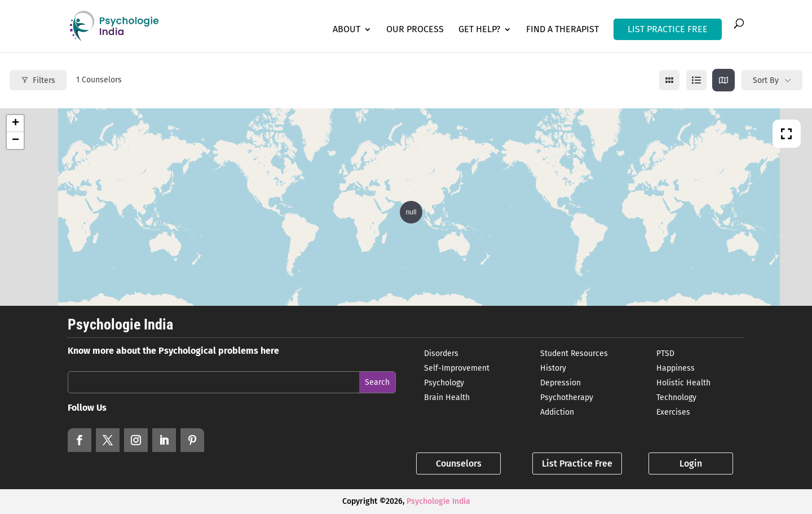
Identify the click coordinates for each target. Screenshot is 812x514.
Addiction (557, 412)
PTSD (665, 353)
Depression (561, 383)
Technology (676, 397)
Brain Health (447, 397)
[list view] (696, 80)
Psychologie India (438, 501)
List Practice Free (577, 464)
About (347, 30)
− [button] (16, 140)
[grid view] (669, 80)
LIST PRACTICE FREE (668, 29)
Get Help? (479, 30)
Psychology (444, 383)
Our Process (415, 30)
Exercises (673, 412)
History (553, 368)
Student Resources (574, 353)
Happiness (676, 368)
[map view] (723, 80)
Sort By (766, 80)
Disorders (441, 353)
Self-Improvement (457, 368)
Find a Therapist (562, 30)
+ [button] (16, 124)
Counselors (459, 464)
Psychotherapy (567, 397)
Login (691, 464)
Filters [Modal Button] (38, 80)
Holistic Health (683, 383)
